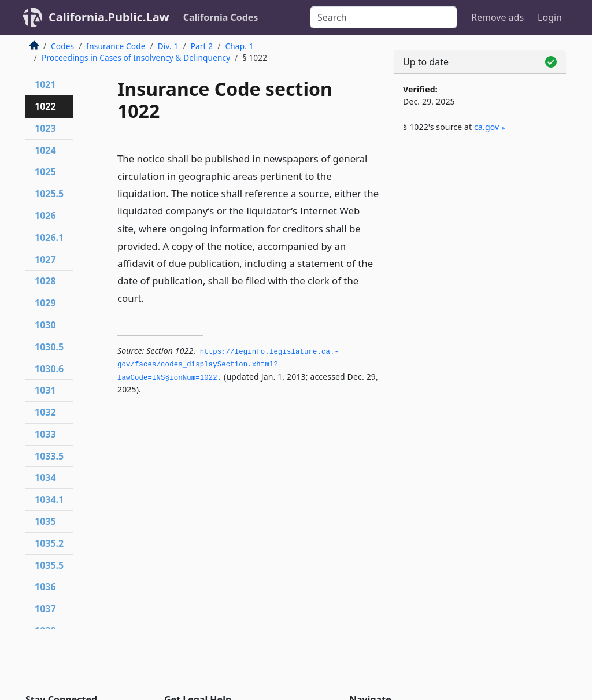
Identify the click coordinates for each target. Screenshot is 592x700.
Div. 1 (168, 46)
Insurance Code (116, 46)
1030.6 (49, 369)
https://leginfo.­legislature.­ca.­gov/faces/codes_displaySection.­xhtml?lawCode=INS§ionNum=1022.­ (228, 365)
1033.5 (49, 456)
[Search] (384, 17)
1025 (45, 172)
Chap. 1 (240, 46)
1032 (45, 412)
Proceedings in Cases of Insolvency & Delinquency (136, 58)
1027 (45, 260)
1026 (45, 216)
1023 (45, 128)
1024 (45, 150)
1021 (45, 84)
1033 (45, 434)
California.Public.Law (109, 17)
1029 (45, 303)
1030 (45, 325)
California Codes (221, 17)
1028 (45, 281)
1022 (45, 106)
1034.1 (49, 499)
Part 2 (202, 46)
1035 (45, 521)
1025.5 (49, 194)
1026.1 (49, 238)
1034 (45, 477)
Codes (62, 46)
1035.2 (49, 543)
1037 (45, 609)
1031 (45, 390)
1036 (45, 587)
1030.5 (49, 347)
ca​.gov (486, 127)
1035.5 (49, 565)
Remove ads (497, 17)
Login (550, 17)
